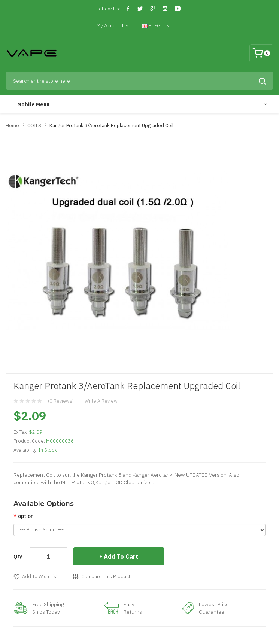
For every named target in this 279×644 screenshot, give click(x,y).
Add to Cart (121, 556)
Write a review (101, 401)
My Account (112, 26)
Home (12, 126)
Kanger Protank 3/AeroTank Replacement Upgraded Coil (111, 126)
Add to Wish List (40, 576)
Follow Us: (108, 9)
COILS (34, 126)
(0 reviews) (61, 401)
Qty (18, 556)
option (26, 516)
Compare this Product (106, 576)
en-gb (156, 26)
